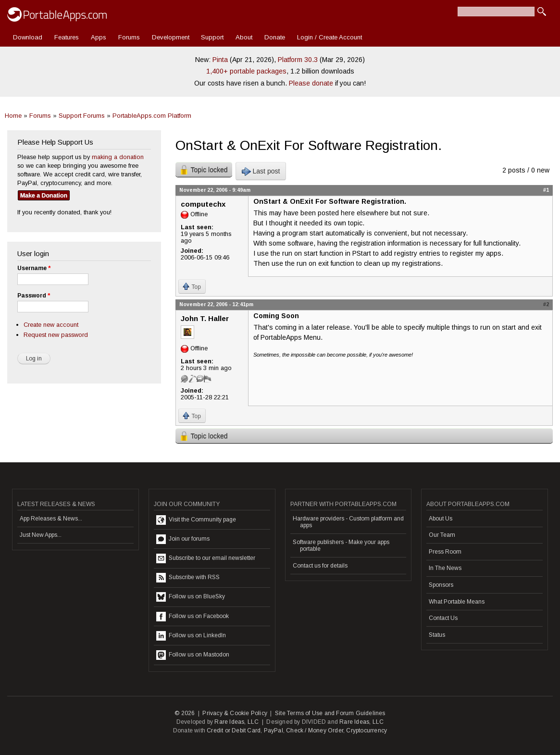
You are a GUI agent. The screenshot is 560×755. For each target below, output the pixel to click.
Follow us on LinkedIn (191, 636)
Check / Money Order (315, 730)
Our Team (442, 535)
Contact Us (443, 618)
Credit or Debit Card (234, 730)
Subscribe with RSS (188, 578)
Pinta (220, 60)
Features (67, 37)
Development (171, 37)
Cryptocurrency (367, 730)
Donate (275, 37)
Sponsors (441, 585)
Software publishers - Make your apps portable (341, 545)
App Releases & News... (51, 519)
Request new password (56, 335)
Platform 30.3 (298, 60)
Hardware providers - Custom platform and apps (348, 522)
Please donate (311, 83)
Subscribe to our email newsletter (206, 558)
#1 (546, 190)
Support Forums (82, 116)
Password (34, 296)
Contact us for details (320, 566)
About (244, 37)
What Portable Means (457, 602)
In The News (445, 568)
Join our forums (183, 539)
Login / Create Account (330, 37)
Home (13, 116)
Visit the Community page (196, 520)
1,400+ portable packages (246, 71)
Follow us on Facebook (193, 617)
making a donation (118, 157)
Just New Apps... (41, 535)
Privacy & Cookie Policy (235, 713)
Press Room (445, 552)
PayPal (274, 730)
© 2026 (185, 713)
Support (212, 37)
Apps (99, 37)
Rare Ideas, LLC (236, 722)
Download (28, 37)
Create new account (51, 325)
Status (437, 635)
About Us (441, 519)
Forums (129, 37)
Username (34, 268)
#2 (546, 304)
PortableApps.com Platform (152, 116)
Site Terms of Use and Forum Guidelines (330, 713)
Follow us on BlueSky (191, 597)
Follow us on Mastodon (193, 655)
